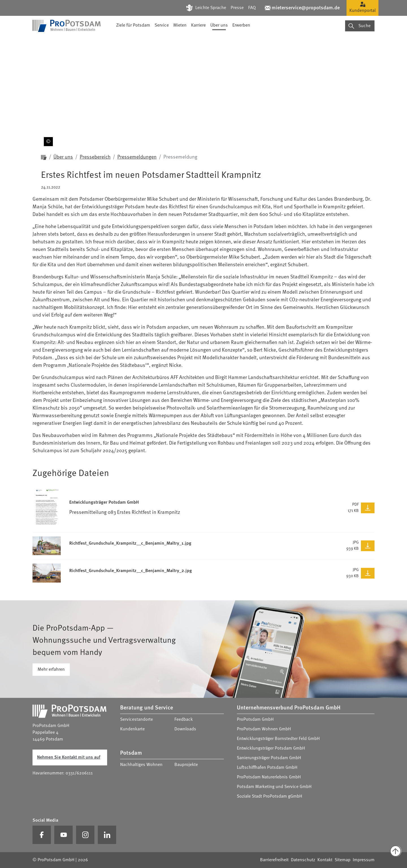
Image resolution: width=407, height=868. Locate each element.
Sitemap (343, 860)
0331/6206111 (79, 773)
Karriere (198, 41)
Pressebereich (95, 157)
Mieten (180, 41)
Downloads (185, 729)
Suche (360, 41)
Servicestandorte (137, 720)
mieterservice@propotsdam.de (306, 8)
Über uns (219, 41)
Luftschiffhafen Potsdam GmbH (267, 768)
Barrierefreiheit (274, 860)
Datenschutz (303, 860)
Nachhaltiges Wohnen (141, 765)
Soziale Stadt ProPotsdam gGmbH (269, 796)
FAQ (252, 8)
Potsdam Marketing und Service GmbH (274, 787)
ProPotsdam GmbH (255, 720)
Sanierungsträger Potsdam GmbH (269, 758)
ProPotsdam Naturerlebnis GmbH (269, 777)
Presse (237, 8)
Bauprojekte (186, 765)
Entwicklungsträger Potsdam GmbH (271, 748)
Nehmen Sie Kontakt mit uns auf (69, 757)
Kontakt (325, 860)
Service (162, 41)
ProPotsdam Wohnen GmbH (264, 729)
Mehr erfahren (51, 670)
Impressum (364, 860)
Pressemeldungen (137, 157)
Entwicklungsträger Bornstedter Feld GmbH (278, 739)
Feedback (184, 720)
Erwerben (241, 41)
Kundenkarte (132, 729)
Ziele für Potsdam (133, 41)
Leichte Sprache (211, 8)
